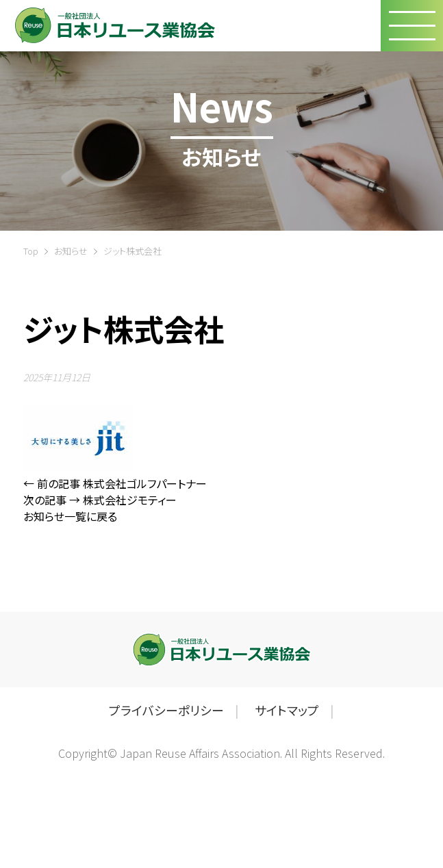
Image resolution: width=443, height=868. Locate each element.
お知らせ (71, 251)
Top (31, 251)
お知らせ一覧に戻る (70, 516)
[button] (412, 26)
